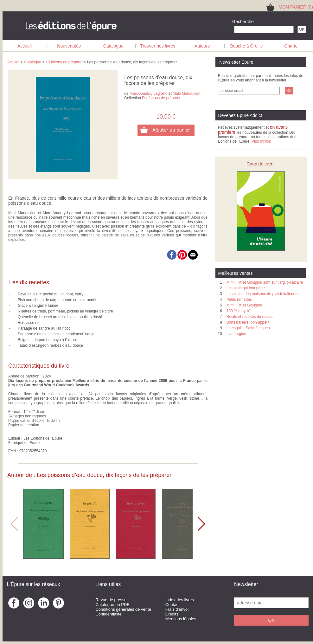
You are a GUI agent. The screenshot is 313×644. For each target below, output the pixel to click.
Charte (291, 46)
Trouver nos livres (158, 46)
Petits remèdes (239, 299)
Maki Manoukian (186, 93)
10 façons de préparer (64, 62)
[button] (201, 524)
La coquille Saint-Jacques (248, 328)
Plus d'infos (261, 141)
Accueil (25, 46)
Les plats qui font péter (246, 288)
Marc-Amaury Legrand (148, 93)
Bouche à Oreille (246, 46)
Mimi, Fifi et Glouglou (244, 305)
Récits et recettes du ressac (250, 317)
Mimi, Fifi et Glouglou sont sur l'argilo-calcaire (265, 282)
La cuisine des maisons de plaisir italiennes (263, 294)
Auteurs (202, 46)
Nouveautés (69, 46)
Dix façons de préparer (161, 98)
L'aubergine (236, 334)
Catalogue (113, 46)
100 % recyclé (238, 311)
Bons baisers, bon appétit (248, 322)
